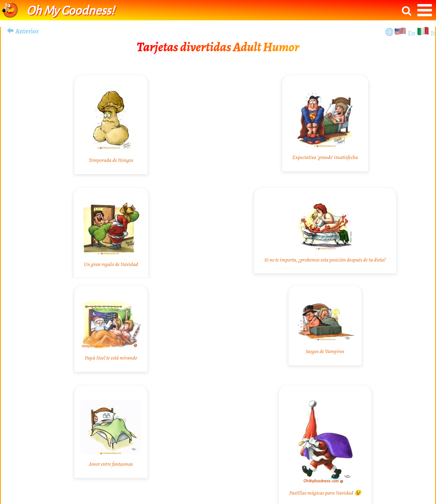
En (412, 33)
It (433, 33)
